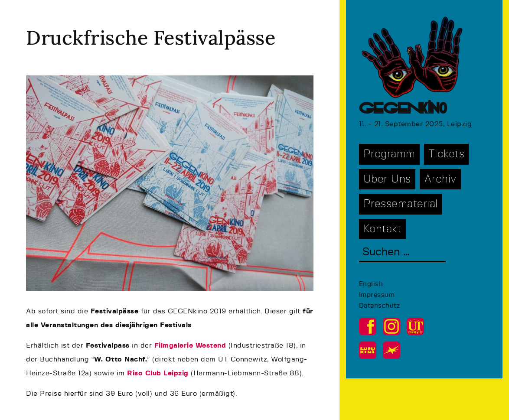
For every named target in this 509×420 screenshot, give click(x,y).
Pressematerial (401, 204)
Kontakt (383, 229)
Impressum (377, 295)
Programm (389, 154)
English (371, 284)
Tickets (447, 154)
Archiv (440, 179)
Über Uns (387, 179)
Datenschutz (380, 306)
